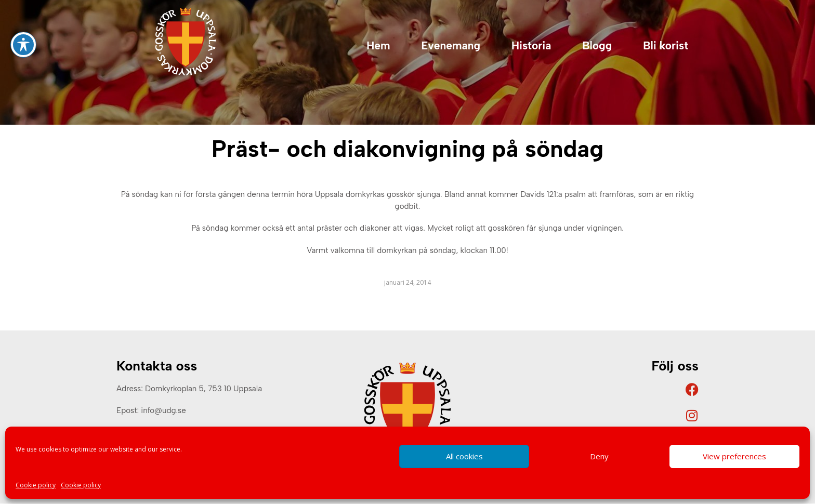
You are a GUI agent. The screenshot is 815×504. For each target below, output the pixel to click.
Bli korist (666, 45)
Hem (378, 45)
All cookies (464, 456)
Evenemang (451, 45)
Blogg (597, 45)
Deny (599, 456)
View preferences (734, 456)
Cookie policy (36, 485)
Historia (531, 45)
